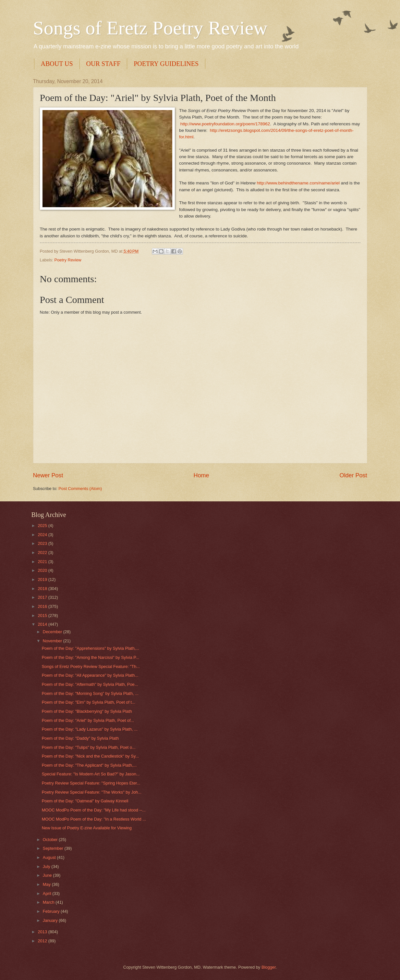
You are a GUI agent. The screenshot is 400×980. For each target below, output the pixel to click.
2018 (43, 589)
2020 (43, 570)
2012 (43, 941)
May (47, 884)
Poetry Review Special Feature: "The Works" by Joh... (92, 792)
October (51, 840)
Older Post (353, 475)
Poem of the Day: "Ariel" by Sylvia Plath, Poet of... (88, 720)
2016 (43, 606)
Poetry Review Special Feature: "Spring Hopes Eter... (91, 783)
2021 (43, 562)
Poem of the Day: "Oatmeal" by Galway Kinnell (85, 801)
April (48, 893)
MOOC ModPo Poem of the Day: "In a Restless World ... (94, 819)
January (51, 920)
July (47, 867)
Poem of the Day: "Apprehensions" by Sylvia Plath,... (91, 648)
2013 (43, 932)
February (52, 911)
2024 (43, 535)
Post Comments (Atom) (80, 489)
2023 (43, 543)
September (54, 848)
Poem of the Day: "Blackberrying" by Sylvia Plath (87, 711)
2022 (43, 553)
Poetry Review (68, 260)
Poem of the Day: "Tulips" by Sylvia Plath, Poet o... (89, 747)
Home (201, 475)
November (53, 641)
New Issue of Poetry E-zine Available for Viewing (87, 828)
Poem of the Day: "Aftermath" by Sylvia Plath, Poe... (90, 684)
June (48, 875)
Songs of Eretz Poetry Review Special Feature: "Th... (91, 666)
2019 (43, 579)
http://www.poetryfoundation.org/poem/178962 (225, 124)
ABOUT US (57, 64)
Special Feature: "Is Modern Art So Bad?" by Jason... (91, 774)
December (53, 632)
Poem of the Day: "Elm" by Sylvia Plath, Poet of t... (89, 702)
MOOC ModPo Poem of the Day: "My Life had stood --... (94, 810)
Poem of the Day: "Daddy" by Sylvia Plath (80, 738)
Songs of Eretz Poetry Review (150, 28)
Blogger (269, 967)
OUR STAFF (103, 64)
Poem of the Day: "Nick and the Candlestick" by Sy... (90, 756)
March (49, 902)
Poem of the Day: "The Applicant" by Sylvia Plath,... (89, 765)
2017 (43, 597)
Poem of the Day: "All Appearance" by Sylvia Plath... (90, 675)
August (50, 857)
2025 (43, 526)
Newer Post (48, 475)
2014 (43, 624)
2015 (43, 616)
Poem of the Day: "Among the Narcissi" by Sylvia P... (91, 657)
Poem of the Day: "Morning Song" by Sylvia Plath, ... (90, 693)
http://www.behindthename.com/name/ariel (298, 183)
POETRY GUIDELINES (166, 64)
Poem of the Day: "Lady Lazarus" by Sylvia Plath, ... (90, 729)
